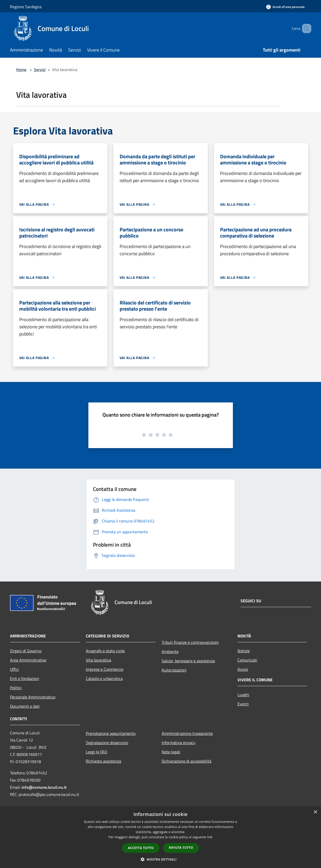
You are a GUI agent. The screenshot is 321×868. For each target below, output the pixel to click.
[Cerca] (305, 28)
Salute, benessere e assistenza (188, 661)
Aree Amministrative (28, 660)
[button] (161, 859)
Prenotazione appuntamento (111, 733)
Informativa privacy (179, 743)
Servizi (40, 70)
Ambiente (170, 652)
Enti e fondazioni (25, 678)
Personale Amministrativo (33, 697)
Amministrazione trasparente (187, 733)
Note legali (171, 752)
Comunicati (247, 660)
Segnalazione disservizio (107, 743)
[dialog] (160, 837)
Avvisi (243, 669)
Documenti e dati (25, 706)
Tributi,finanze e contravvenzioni (190, 642)
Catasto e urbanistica (104, 678)
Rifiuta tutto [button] (181, 848)
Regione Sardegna (26, 7)
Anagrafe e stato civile (105, 651)
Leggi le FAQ (97, 752)
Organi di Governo (26, 651)
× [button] (315, 812)
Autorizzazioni (174, 670)
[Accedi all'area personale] (285, 7)
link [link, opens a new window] (210, 837)
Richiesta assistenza (103, 761)
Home (21, 70)
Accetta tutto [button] (141, 848)
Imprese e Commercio (105, 669)
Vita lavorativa (99, 660)
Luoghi (243, 695)
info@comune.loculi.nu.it (44, 787)
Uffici (14, 669)
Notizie (244, 651)
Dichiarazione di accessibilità (187, 761)
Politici (16, 688)
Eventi (243, 704)
